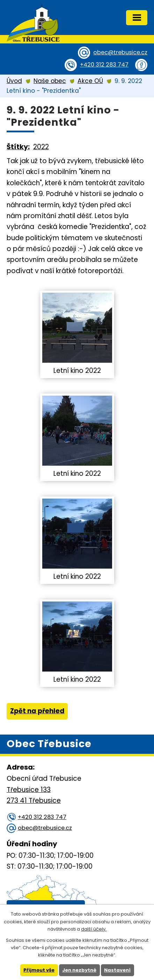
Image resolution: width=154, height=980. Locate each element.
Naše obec (50, 81)
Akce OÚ (90, 81)
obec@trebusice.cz (120, 52)
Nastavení (117, 970)
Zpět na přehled (37, 711)
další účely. (94, 929)
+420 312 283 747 (104, 65)
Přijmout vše (39, 970)
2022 (41, 147)
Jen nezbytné (79, 970)
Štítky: (18, 147)
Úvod (14, 81)
